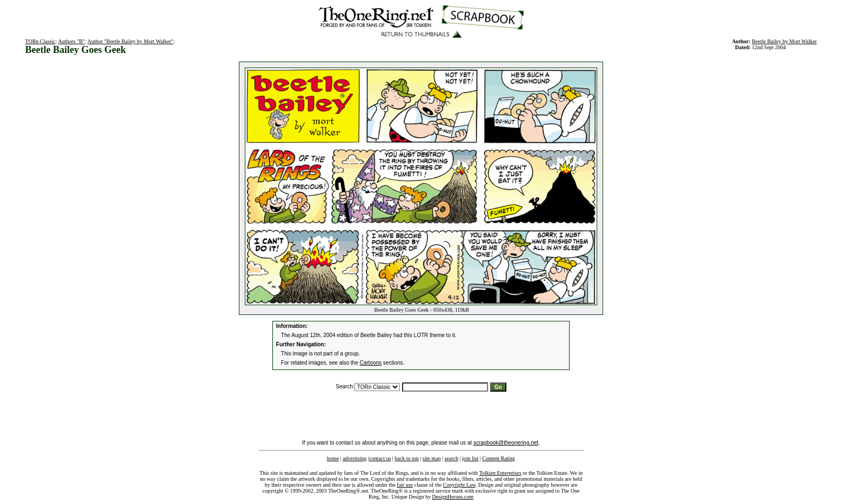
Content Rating (499, 458)
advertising (355, 458)
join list (470, 458)
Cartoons (371, 363)
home (333, 458)
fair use (405, 485)
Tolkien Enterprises (500, 473)
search (451, 458)
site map (432, 458)
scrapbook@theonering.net (506, 443)
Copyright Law (459, 485)
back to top (406, 458)
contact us (380, 458)
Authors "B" (72, 41)
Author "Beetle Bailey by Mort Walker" (131, 41)
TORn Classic (41, 41)
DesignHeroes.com (453, 497)
